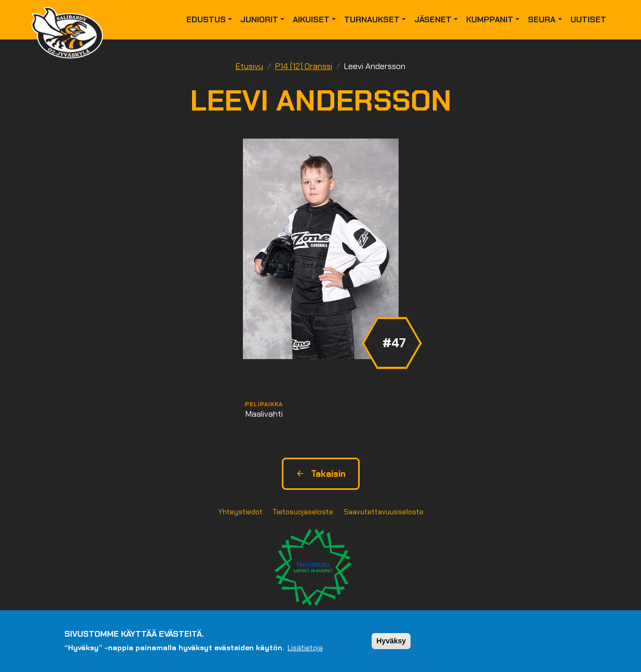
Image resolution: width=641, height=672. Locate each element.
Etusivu (249, 66)
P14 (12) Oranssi (304, 66)
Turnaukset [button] (372, 19)
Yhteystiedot (240, 512)
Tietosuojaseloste (303, 512)
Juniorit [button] (259, 19)
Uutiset (588, 19)
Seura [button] (542, 19)
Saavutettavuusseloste (384, 512)
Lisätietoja (305, 648)
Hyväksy (391, 641)
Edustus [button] (206, 19)
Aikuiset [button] (311, 19)
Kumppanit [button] (490, 19)
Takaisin (321, 474)
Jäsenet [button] (433, 19)
